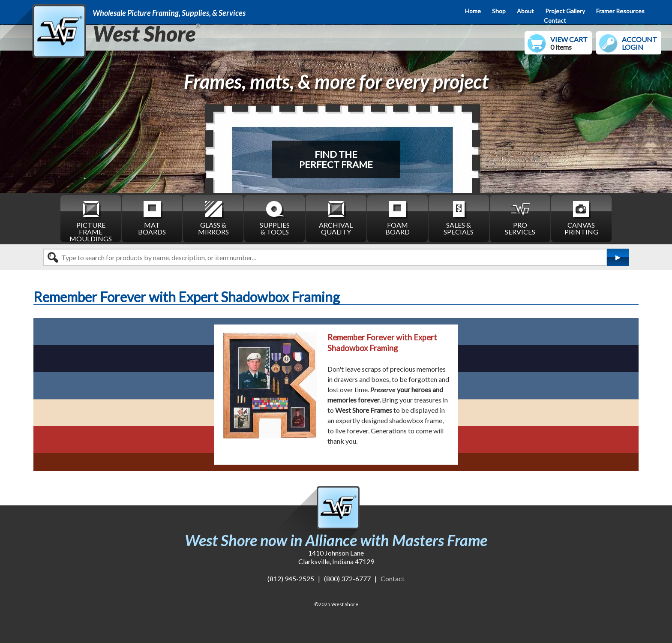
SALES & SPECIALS (459, 218)
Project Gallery (565, 11)
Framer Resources (620, 11)
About (525, 11)
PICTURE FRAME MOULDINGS (91, 221)
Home (473, 11)
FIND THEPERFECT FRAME (336, 159)
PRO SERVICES (520, 218)
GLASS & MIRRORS (213, 218)
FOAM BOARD (397, 218)
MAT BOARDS (152, 218)
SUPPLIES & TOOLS (275, 218)
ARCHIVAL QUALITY (336, 218)
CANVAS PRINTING (581, 218)
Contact (555, 20)
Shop (499, 11)
